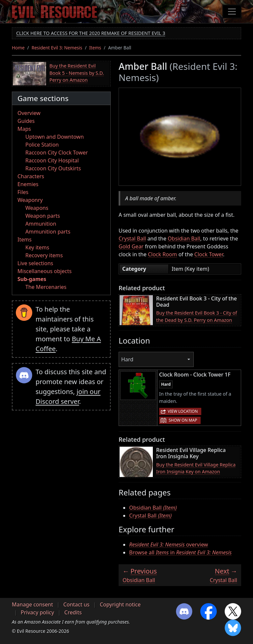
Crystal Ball (132, 238)
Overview (29, 113)
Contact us (76, 604)
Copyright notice (120, 604)
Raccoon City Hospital (52, 160)
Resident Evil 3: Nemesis (57, 48)
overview (169, 545)
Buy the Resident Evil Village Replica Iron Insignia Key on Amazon (196, 468)
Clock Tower (209, 254)
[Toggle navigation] (232, 12)
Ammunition (41, 224)
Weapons (37, 208)
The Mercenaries (46, 287)
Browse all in (180, 552)
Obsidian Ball (184, 238)
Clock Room (163, 254)
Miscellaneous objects (44, 271)
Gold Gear (131, 246)
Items (95, 48)
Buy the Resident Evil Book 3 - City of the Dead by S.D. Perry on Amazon (197, 316)
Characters (31, 176)
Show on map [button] (183, 420)
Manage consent (32, 604)
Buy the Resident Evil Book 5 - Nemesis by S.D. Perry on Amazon (77, 73)
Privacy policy (37, 612)
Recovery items (44, 255)
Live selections (35, 263)
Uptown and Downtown (55, 137)
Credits (73, 612)
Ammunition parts (48, 232)
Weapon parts (43, 216)
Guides (26, 121)
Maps (24, 129)
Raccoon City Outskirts (53, 168)
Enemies (28, 184)
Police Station (42, 145)
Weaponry (30, 200)
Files (23, 192)
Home (18, 48)
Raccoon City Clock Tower (57, 153)
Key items (37, 247)
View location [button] (183, 411)
